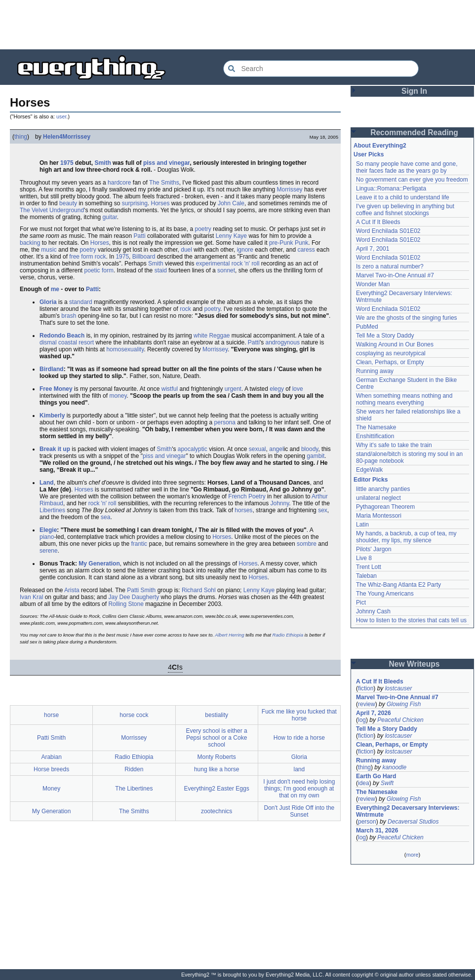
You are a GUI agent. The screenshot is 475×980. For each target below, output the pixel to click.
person (367, 822)
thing (21, 137)
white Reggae (212, 336)
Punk (301, 243)
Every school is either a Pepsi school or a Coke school (217, 738)
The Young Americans (385, 594)
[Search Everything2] (321, 69)
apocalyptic (193, 449)
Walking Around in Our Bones (395, 344)
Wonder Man (373, 284)
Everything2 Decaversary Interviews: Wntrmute (408, 811)
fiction (366, 688)
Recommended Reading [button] (414, 132)
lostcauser (399, 688)
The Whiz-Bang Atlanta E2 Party (398, 585)
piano (47, 537)
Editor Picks (371, 480)
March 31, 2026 (377, 830)
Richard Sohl (199, 590)
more (412, 855)
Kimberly (52, 415)
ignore (245, 250)
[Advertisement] (237, 25)
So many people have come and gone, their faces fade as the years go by (407, 167)
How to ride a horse (299, 738)
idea (364, 783)
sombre (307, 544)
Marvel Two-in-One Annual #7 (395, 275)
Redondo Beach (62, 336)
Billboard (144, 257)
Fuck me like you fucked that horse (299, 715)
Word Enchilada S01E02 (388, 231)
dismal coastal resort (67, 342)
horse (51, 715)
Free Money (56, 389)
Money (51, 789)
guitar (109, 217)
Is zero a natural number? (390, 266)
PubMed (367, 327)
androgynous (283, 342)
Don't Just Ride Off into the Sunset (299, 811)
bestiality (217, 715)
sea (105, 517)
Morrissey (290, 189)
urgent (233, 389)
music (49, 250)
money (118, 396)
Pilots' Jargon (374, 549)
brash (69, 316)
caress (306, 250)
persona (225, 422)
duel (186, 250)
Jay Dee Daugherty (134, 597)
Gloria (48, 302)
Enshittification (375, 436)
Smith (102, 163)
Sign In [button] (414, 91)
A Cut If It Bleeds (378, 222)
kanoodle (394, 767)
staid (161, 270)
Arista (72, 590)
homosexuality (125, 349)
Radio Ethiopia (288, 635)
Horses (160, 203)
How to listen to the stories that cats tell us (411, 620)
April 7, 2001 (373, 249)
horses (243, 510)
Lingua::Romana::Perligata (391, 188)
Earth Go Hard (376, 776)
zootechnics (217, 811)
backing (30, 243)
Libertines (52, 510)
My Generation (99, 564)
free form (81, 257)
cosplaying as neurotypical (391, 353)
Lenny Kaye (231, 236)
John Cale (231, 203)
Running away (375, 371)
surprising (135, 203)
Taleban (366, 576)
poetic (92, 270)
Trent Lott (369, 567)
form (108, 270)
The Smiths (164, 183)
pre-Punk (281, 243)
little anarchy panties (383, 489)
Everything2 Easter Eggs (217, 789)
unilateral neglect (378, 498)
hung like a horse (217, 769)
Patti (140, 236)
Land (47, 483)
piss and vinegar (166, 163)
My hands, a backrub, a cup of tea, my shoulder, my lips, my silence (406, 537)
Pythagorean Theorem (385, 507)
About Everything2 (380, 146)
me (55, 289)
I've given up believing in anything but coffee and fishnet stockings (405, 210)
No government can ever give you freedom (412, 180)
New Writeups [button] (415, 664)
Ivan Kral (31, 597)
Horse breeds (51, 769)
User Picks (369, 154)
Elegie (48, 530)
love (298, 389)
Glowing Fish (404, 704)
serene (49, 551)
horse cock (134, 715)
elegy (277, 389)
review (367, 704)
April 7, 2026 (374, 713)
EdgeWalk (369, 470)
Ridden (134, 769)
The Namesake (376, 427)
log (362, 720)
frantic (139, 544)
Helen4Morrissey (67, 137)
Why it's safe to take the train (394, 445)
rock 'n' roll (246, 264)
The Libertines (134, 789)
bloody (310, 449)
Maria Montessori (379, 516)
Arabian (51, 757)
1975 (67, 163)
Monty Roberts (217, 757)
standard (81, 302)
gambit (316, 456)
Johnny (280, 503)
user (61, 116)
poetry (203, 229)
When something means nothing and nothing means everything (404, 399)
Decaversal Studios (413, 822)
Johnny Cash (373, 611)
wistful (170, 389)
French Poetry (247, 496)
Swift (387, 783)
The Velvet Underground (52, 210)
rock (100, 257)
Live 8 (364, 558)
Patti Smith (141, 590)
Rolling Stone (126, 604)
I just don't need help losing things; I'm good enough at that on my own (299, 789)
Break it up (55, 449)
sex (323, 510)
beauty (68, 203)
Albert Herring (229, 635)
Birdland (52, 369)
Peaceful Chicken (400, 720)
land (299, 769)
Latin (362, 525)
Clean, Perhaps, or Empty (390, 362)
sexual (257, 449)
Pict (361, 603)
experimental (213, 264)
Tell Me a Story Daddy (385, 336)
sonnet (226, 270)
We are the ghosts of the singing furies (407, 318)
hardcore (119, 183)
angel (276, 449)
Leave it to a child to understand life (403, 197)
